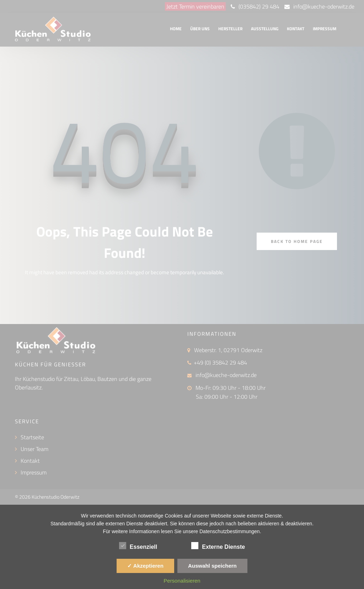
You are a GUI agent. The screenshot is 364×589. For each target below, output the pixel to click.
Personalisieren (182, 581)
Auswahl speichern (212, 566)
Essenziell (138, 546)
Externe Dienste (218, 546)
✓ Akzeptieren (145, 566)
